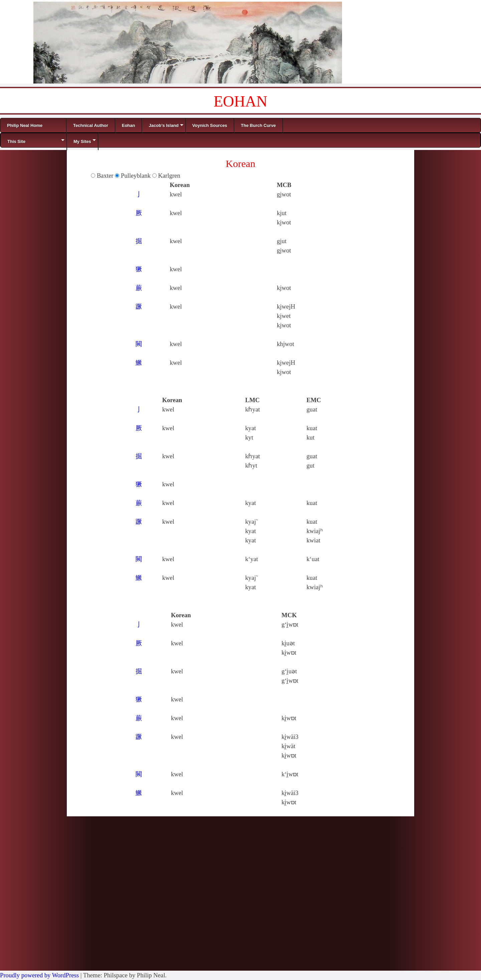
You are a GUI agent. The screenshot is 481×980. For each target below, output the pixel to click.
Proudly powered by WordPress (39, 975)
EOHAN (241, 101)
